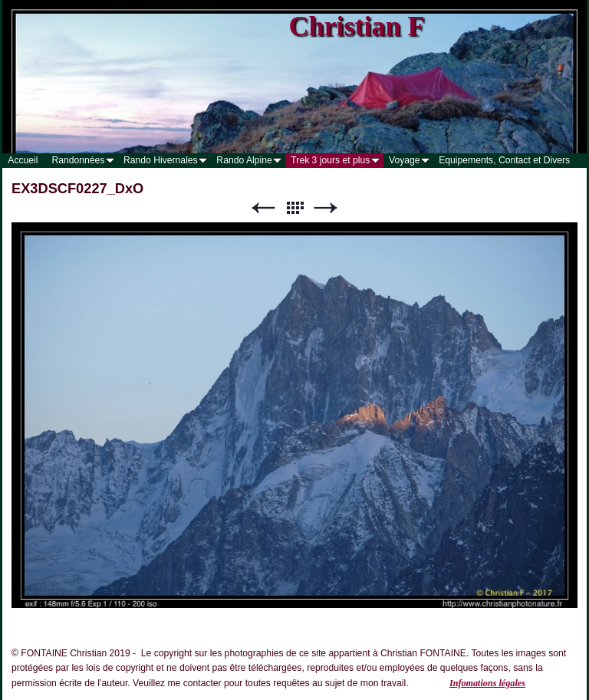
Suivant (326, 208)
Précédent (263, 208)
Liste (294, 208)
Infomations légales (487, 683)
